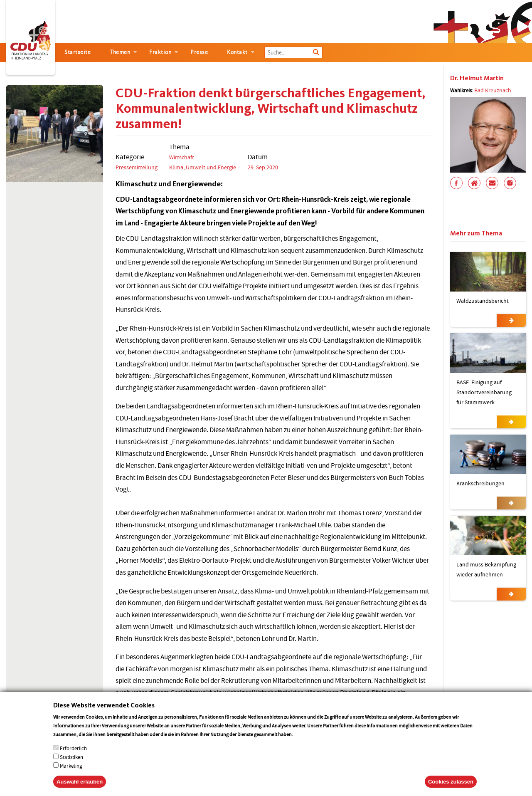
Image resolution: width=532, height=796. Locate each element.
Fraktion (160, 52)
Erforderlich (73, 756)
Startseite (78, 52)
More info (305, 742)
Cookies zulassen (451, 790)
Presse (199, 52)
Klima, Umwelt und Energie (203, 167)
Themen (120, 52)
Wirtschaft (182, 157)
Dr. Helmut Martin (477, 78)
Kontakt (237, 52)
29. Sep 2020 (263, 167)
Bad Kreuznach (493, 90)
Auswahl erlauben (80, 790)
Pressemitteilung (137, 167)
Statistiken (71, 765)
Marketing (71, 774)
